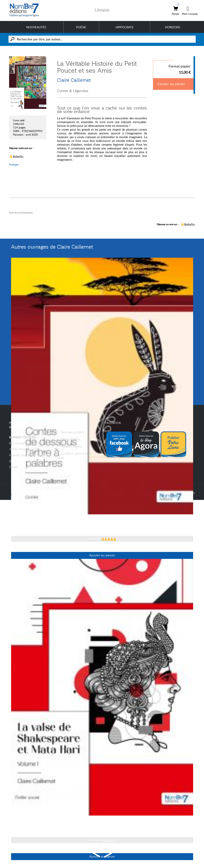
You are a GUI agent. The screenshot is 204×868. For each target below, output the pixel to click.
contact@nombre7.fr (32, 467)
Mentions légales (72, 446)
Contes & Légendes (73, 91)
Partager (14, 165)
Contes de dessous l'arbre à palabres (44, 520)
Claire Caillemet (74, 80)
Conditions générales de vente (74, 456)
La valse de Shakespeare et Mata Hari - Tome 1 (53, 822)
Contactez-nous (71, 439)
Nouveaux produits (73, 432)
